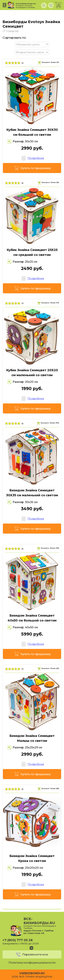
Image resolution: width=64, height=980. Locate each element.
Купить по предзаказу (36, 168)
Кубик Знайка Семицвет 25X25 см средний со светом (32, 252)
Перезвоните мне (35, 955)
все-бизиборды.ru (26, 6)
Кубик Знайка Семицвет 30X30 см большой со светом (32, 132)
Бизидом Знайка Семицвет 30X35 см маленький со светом (32, 493)
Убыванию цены (28, 44)
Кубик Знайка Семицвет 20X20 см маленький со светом (32, 373)
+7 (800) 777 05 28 (18, 940)
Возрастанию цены (30, 52)
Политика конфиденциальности (32, 963)
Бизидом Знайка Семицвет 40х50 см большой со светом (32, 618)
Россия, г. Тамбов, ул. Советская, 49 (39, 932)
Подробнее (36, 158)
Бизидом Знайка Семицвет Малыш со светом (32, 738)
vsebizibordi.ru (32, 973)
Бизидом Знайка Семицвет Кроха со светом (32, 858)
